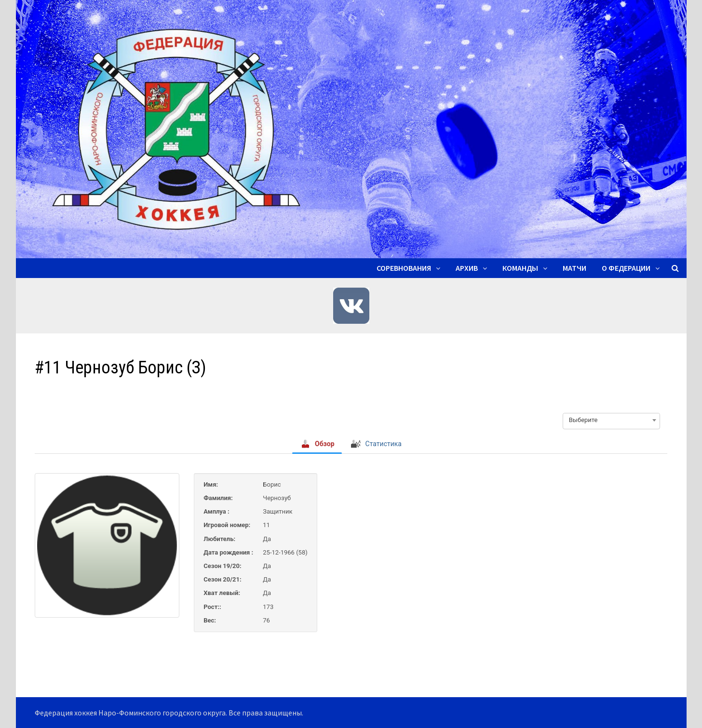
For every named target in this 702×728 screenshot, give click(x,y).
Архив (467, 268)
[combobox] (611, 420)
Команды (520, 268)
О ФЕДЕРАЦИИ (626, 268)
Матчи (574, 268)
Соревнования (404, 268)
